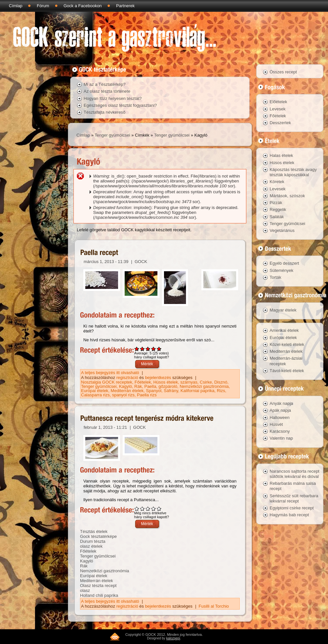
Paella (150, 386)
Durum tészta (93, 541)
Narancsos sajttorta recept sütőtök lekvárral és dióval (295, 474)
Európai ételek (95, 391)
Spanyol (154, 391)
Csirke (206, 382)
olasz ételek (91, 546)
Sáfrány (171, 391)
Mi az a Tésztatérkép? (105, 84)
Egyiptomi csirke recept (292, 508)
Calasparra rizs (95, 395)
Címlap (16, 6)
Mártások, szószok (287, 196)
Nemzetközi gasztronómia (204, 386)
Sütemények (281, 270)
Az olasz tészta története (107, 91)
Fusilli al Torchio (214, 606)
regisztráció (127, 378)
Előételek (278, 102)
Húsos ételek (165, 382)
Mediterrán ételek (127, 391)
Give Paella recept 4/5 (154, 349)
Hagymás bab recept (289, 515)
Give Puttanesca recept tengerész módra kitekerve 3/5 (148, 509)
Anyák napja (281, 403)
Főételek (143, 382)
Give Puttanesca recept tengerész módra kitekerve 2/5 (143, 509)
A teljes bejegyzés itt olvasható (111, 373)
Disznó (221, 382)
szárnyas (189, 382)
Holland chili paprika (99, 595)
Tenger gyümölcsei (113, 135)
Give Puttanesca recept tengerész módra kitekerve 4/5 (154, 509)
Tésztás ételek (94, 531)
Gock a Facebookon (83, 6)
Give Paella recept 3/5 (148, 349)
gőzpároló (168, 386)
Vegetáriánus (282, 230)
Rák (138, 386)
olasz (85, 590)
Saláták (277, 217)
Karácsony (280, 431)
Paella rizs (147, 395)
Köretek (277, 182)
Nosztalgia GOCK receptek (107, 382)
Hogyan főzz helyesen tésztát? (113, 98)
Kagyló (126, 386)
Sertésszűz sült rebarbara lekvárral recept (294, 498)
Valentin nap (281, 438)
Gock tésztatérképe (98, 536)
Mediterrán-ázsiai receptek (286, 361)
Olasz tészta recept (98, 586)
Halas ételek (281, 155)
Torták (275, 277)
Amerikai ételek (284, 330)
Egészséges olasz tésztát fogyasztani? (120, 105)
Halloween (280, 417)
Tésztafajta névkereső (104, 112)
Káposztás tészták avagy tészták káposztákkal (293, 172)
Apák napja (280, 410)
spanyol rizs (123, 395)
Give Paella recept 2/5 (143, 349)
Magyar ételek (283, 310)
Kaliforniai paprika (197, 391)
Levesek (277, 109)
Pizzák (276, 203)
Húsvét (276, 424)
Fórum (43, 6)
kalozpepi (173, 638)
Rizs (221, 391)
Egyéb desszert (284, 263)
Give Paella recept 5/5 (159, 349)
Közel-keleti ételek (287, 344)
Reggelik (278, 209)
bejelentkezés (158, 378)
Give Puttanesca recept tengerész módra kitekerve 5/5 (159, 509)
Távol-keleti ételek (287, 371)
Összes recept (283, 72)
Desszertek (280, 123)
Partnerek (125, 6)
